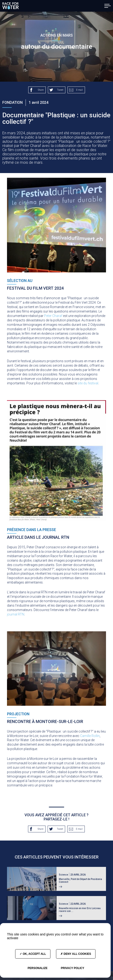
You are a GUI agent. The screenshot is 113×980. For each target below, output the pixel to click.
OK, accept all (33, 954)
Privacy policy (72, 968)
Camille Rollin (90, 736)
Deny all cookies (76, 954)
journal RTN (16, 614)
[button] (108, 6)
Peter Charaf (53, 316)
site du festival (88, 383)
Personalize (37, 968)
